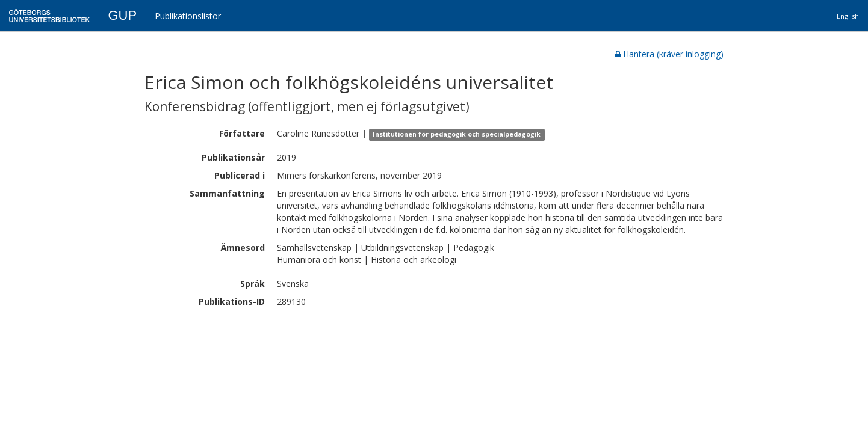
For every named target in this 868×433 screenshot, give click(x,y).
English (848, 16)
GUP (122, 15)
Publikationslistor (188, 16)
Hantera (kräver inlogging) (669, 54)
